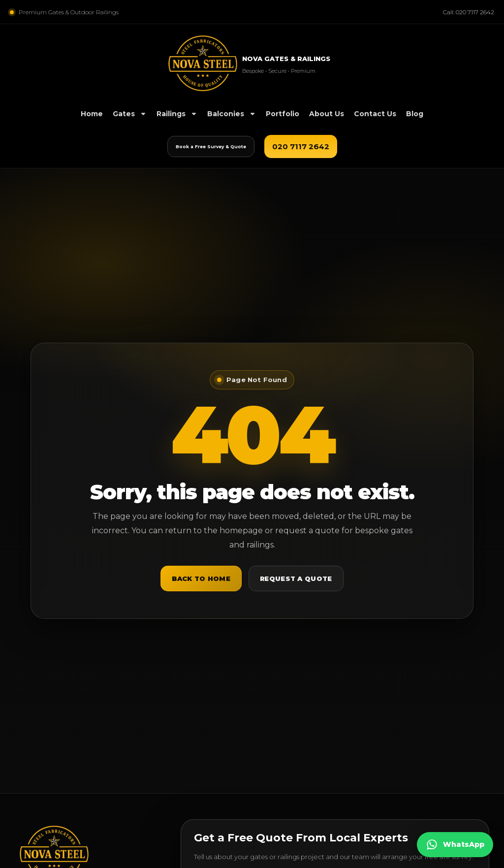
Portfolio (283, 114)
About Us (327, 114)
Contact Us (375, 114)
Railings (177, 114)
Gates (130, 114)
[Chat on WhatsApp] (455, 845)
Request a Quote (296, 579)
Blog (415, 114)
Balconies (232, 114)
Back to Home (201, 579)
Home (92, 114)
